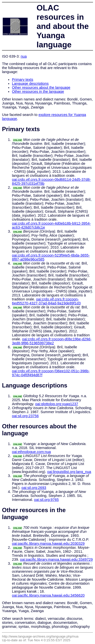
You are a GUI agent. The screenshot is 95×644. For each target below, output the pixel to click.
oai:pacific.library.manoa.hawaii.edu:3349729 (56, 559)
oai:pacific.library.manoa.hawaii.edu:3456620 (48, 595)
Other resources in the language (38, 92)
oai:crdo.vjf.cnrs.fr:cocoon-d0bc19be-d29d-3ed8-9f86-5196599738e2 (52, 341)
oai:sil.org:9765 (46, 500)
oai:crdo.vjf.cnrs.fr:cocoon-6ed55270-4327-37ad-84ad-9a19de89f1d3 (46, 301)
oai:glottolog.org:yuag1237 (57, 404)
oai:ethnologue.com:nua (31, 452)
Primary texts (23, 80)
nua (24, 56)
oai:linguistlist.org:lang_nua (69, 472)
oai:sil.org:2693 (34, 488)
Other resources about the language (41, 88)
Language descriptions (30, 84)
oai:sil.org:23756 (25, 416)
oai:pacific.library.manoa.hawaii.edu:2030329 (48, 544)
